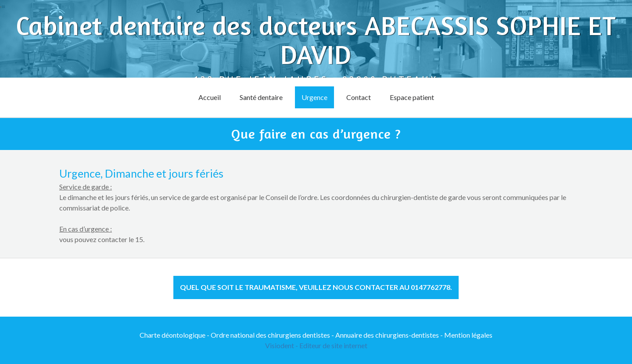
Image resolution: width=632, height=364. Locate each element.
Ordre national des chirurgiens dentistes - (273, 335)
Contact (359, 97)
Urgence (314, 97)
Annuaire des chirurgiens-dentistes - (390, 335)
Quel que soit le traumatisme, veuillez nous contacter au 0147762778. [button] (316, 287)
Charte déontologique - (175, 335)
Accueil (210, 97)
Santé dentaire (261, 97)
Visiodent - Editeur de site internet (316, 345)
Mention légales (468, 335)
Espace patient (412, 97)
